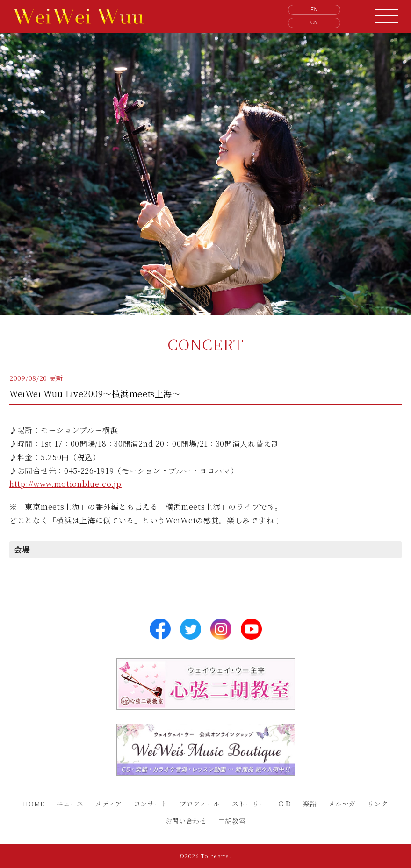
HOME (34, 804)
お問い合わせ (186, 821)
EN (314, 10)
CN (314, 23)
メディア (108, 804)
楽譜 (310, 804)
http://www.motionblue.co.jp (65, 484)
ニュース (70, 804)
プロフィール (200, 804)
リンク (378, 804)
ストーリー (249, 804)
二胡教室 (232, 821)
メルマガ (342, 804)
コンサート (151, 804)
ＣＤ (285, 804)
